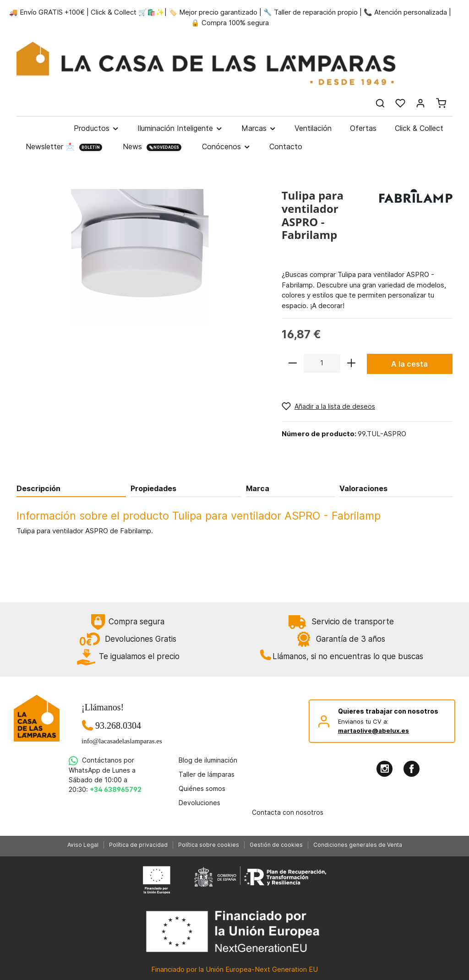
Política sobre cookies (209, 845)
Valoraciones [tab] (363, 488)
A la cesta (409, 364)
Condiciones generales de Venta (358, 845)
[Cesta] (441, 103)
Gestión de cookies (276, 845)
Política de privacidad (138, 845)
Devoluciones (199, 803)
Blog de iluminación (208, 760)
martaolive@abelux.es (374, 731)
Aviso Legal (83, 845)
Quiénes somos (202, 788)
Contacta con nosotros (288, 812)
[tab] (71, 488)
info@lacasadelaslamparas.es (118, 741)
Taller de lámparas (207, 774)
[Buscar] (380, 103)
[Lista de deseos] (400, 103)
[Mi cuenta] (420, 103)
